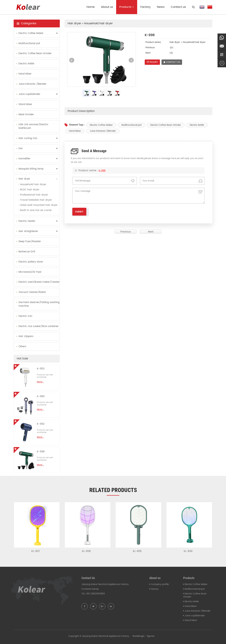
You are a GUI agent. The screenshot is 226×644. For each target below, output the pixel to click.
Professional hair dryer (34, 195)
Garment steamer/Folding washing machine (39, 304)
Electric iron (25, 316)
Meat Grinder (26, 115)
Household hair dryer (98, 23)
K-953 (41, 369)
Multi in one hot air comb (36, 210)
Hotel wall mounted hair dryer (39, 205)
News (161, 7)
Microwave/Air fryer (30, 272)
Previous (126, 232)
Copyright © (75, 636)
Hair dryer (74, 23)
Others (22, 346)
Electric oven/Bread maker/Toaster (39, 282)
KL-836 (86, 551)
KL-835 (137, 551)
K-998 (102, 171)
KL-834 (188, 551)
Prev (72, 60)
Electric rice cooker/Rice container (39, 326)
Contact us (178, 7)
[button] (133, 7)
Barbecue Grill (27, 252)
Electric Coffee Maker (101, 125)
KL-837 (36, 551)
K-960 (41, 396)
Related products (113, 490)
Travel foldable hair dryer (36, 200)
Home (91, 7)
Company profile (160, 584)
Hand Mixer (75, 131)
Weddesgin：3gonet (143, 636)
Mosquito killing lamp (31, 169)
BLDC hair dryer (30, 190)
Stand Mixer (25, 104)
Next (131, 60)
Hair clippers (26, 336)
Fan (21, 148)
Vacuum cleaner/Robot (32, 292)
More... (40, 382)
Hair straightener (28, 231)
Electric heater (27, 221)
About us (107, 7)
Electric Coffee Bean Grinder (166, 125)
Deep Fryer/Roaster (30, 241)
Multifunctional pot (132, 125)
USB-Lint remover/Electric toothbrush (33, 126)
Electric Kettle (197, 125)
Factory (145, 7)
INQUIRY (152, 62)
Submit (79, 212)
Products (127, 7)
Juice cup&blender (29, 94)
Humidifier (24, 159)
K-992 (41, 424)
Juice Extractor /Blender (103, 131)
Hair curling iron (28, 138)
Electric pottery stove (31, 262)
